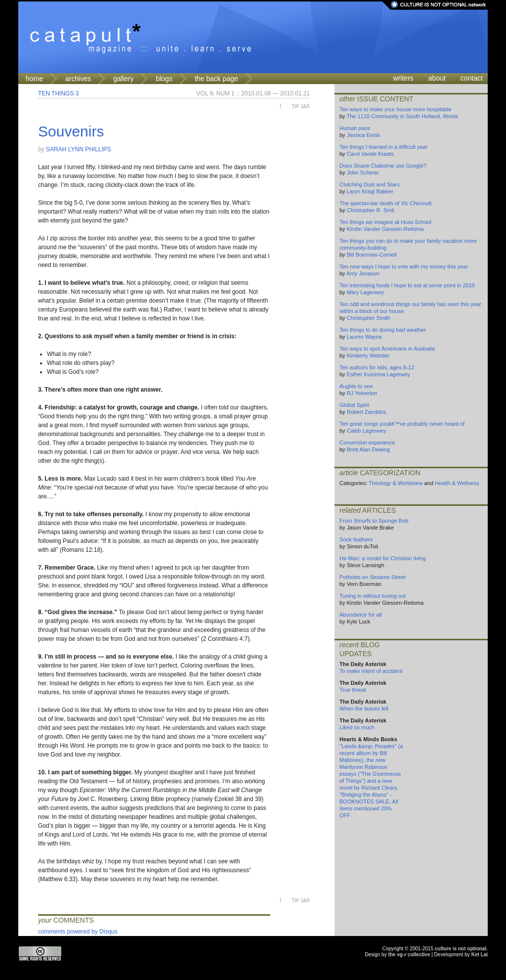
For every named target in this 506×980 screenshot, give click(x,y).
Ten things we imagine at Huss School (385, 222)
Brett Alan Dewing (368, 449)
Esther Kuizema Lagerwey (379, 374)
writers (403, 78)
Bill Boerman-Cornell (372, 255)
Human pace (355, 128)
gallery (123, 79)
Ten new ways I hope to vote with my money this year (404, 267)
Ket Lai (480, 955)
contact (472, 78)
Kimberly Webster (368, 356)
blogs (164, 79)
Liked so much (357, 727)
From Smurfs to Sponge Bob (374, 521)
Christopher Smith (369, 318)
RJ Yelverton (362, 393)
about (437, 78)
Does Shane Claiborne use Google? (383, 166)
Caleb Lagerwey (367, 431)
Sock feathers (356, 539)
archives (78, 79)
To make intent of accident (371, 671)
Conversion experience (367, 443)
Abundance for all (361, 615)
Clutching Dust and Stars (370, 184)
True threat (353, 690)
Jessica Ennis (363, 135)
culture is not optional (461, 949)
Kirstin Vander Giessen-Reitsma (385, 229)
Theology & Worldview (396, 483)
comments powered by (78, 932)
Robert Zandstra (366, 412)
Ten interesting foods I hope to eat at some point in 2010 (407, 285)
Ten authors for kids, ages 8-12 (377, 367)
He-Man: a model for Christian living (383, 558)
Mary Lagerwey (365, 292)
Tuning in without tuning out (373, 596)
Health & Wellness (457, 483)
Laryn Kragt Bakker (370, 191)
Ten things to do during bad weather (383, 330)
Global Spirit (354, 405)
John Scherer (363, 173)
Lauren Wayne (364, 337)
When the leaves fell (364, 709)
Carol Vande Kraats (370, 154)
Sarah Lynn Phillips (79, 149)
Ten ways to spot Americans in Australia (387, 349)
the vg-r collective (409, 955)
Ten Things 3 (58, 93)
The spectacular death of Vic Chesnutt (385, 203)
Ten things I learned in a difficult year (383, 147)
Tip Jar (301, 107)
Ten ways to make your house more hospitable (396, 109)
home (34, 79)
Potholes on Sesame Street (373, 577)
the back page (216, 79)
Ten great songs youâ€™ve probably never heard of (402, 424)
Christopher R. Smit (371, 210)
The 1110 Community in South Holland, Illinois (402, 116)
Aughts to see (356, 386)
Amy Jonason (363, 273)
